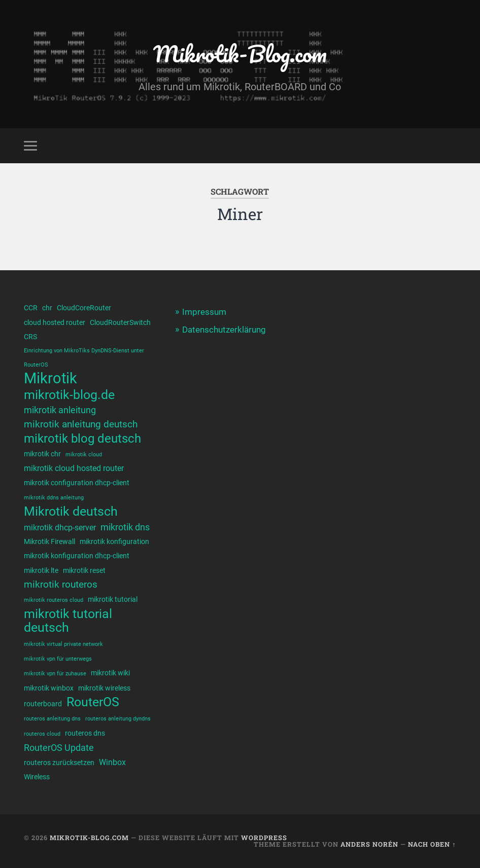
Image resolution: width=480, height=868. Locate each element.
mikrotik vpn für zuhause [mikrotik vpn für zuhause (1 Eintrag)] (55, 674)
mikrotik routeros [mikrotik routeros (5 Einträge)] (61, 584)
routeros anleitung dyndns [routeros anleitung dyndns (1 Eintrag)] (118, 719)
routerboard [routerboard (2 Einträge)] (43, 704)
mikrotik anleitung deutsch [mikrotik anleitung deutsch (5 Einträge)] (81, 424)
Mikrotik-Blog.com (240, 53)
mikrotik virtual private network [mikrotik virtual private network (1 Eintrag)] (63, 644)
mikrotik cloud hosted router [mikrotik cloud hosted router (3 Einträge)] (74, 468)
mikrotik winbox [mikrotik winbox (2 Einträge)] (49, 688)
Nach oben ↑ (432, 844)
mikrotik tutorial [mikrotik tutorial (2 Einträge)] (113, 599)
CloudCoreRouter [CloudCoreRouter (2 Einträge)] (84, 308)
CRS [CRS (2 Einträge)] (30, 337)
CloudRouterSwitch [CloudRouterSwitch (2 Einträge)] (120, 322)
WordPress (264, 838)
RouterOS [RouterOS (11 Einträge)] (93, 702)
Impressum (204, 312)
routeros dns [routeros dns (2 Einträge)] (85, 733)
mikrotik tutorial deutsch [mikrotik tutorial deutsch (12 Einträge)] (68, 621)
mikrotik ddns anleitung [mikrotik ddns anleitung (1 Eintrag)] (54, 498)
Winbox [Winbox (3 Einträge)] (112, 762)
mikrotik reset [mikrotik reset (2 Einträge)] (84, 570)
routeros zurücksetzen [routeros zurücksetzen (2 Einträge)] (59, 763)
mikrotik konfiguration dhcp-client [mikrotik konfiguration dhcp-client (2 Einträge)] (77, 556)
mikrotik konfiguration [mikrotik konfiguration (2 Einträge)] (114, 541)
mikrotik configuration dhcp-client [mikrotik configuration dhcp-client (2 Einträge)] (77, 483)
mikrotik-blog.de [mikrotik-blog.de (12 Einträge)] (69, 395)
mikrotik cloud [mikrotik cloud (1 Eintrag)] (84, 455)
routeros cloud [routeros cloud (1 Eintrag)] (42, 734)
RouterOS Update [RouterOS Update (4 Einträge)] (59, 748)
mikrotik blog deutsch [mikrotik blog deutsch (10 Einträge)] (82, 439)
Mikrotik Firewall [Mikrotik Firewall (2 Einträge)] (49, 541)
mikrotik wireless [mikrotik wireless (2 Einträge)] (104, 688)
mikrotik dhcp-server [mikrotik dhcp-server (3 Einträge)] (60, 528)
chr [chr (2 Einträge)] (47, 308)
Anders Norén (369, 844)
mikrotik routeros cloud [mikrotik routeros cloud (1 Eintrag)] (54, 600)
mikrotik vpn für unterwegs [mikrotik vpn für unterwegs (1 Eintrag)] (58, 659)
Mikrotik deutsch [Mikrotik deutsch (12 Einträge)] (71, 511)
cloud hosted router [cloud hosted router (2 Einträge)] (55, 322)
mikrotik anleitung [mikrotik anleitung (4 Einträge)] (60, 410)
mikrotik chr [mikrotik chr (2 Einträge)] (42, 454)
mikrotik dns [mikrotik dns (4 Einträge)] (125, 527)
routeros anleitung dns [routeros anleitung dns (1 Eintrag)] (52, 719)
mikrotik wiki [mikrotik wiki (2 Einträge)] (110, 673)
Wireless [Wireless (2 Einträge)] (37, 777)
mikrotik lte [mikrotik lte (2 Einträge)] (41, 570)
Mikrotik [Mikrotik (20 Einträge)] (50, 378)
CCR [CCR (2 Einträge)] (31, 308)
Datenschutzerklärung (224, 330)
